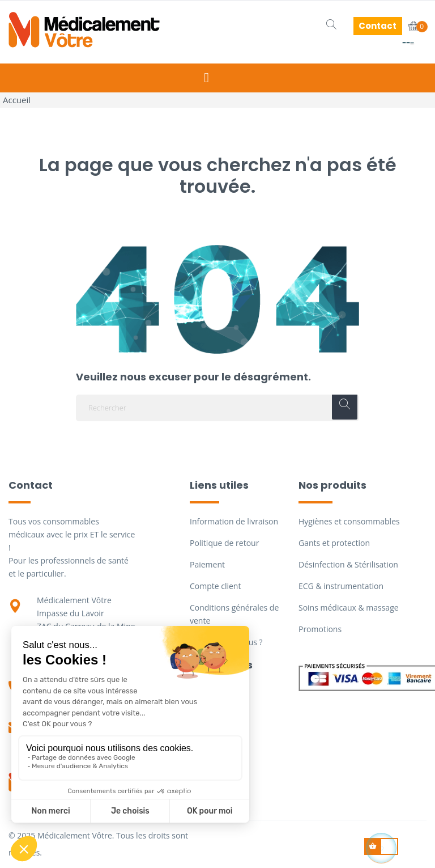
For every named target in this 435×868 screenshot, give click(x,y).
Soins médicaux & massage (349, 607)
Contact (378, 26)
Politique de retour (224, 543)
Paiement (207, 564)
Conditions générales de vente (234, 614)
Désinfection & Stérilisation (348, 564)
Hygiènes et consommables (349, 521)
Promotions (320, 629)
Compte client (215, 586)
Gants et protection (334, 543)
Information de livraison (234, 521)
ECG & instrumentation (341, 586)
